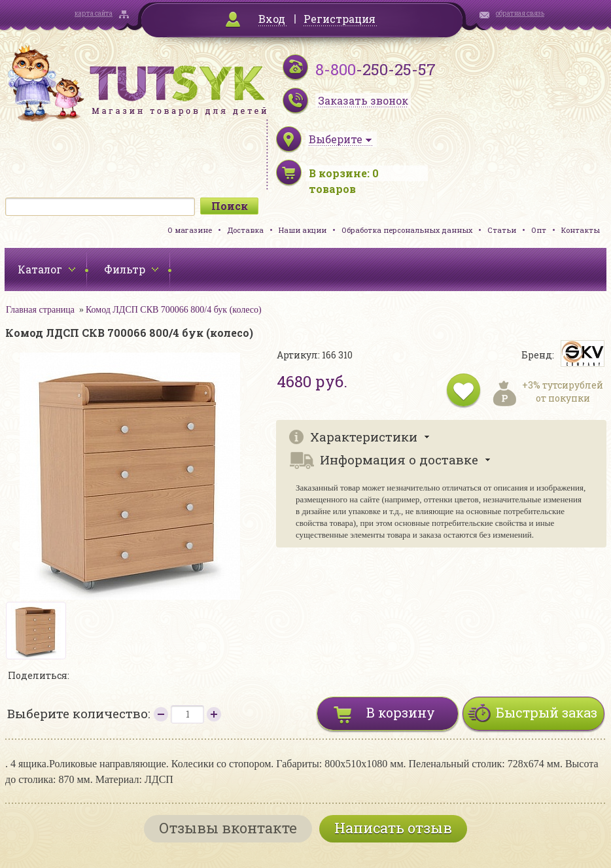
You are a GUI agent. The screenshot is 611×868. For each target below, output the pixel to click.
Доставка (245, 230)
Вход (272, 19)
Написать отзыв (393, 828)
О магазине (190, 230)
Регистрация (340, 19)
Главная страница (40, 310)
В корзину (401, 712)
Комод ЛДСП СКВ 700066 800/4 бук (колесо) (174, 310)
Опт (539, 230)
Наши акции (303, 230)
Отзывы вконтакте (228, 828)
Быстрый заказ (547, 712)
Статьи (502, 230)
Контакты (581, 230)
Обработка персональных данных (407, 230)
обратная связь (520, 13)
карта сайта (94, 13)
